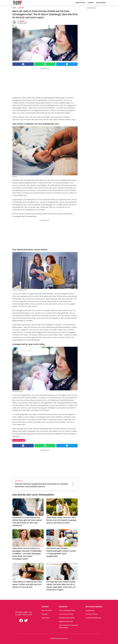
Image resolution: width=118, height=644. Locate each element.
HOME (14, 8)
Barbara (22, 21)
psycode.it (45, 618)
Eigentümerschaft (66, 621)
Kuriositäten (80, 3)
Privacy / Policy (92, 614)
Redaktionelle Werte (67, 618)
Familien (91, 3)
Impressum (90, 610)
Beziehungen (101, 3)
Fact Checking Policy (67, 610)
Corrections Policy (66, 614)
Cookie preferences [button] (93, 618)
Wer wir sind (47, 610)
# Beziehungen (19, 440)
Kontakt (45, 614)
